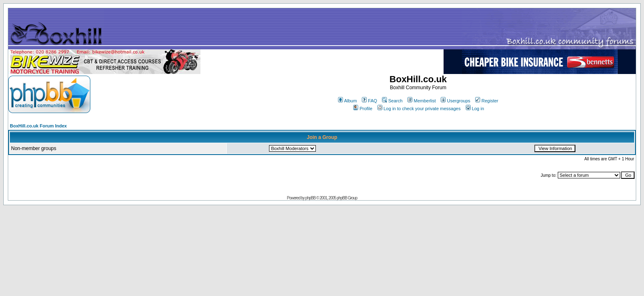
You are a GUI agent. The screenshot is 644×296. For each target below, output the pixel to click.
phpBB (310, 198)
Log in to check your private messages (419, 109)
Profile (363, 109)
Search (392, 101)
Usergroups (455, 101)
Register (487, 101)
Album (347, 101)
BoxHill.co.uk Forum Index (38, 126)
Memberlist (422, 101)
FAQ (369, 101)
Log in (475, 109)
